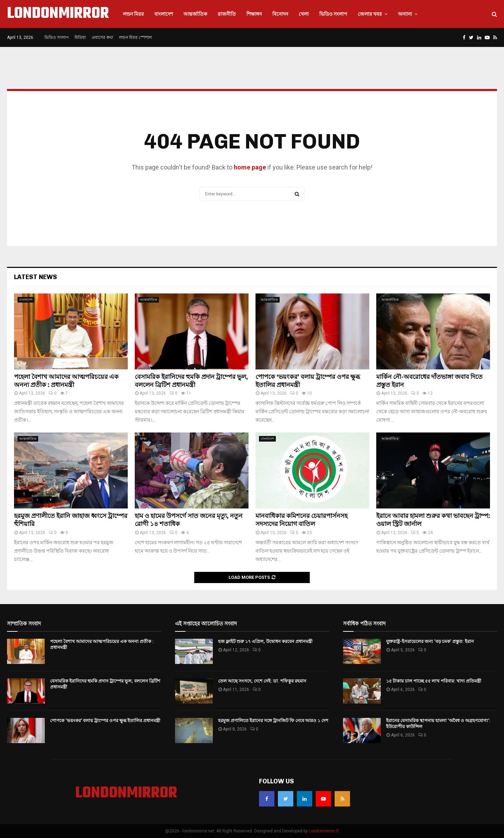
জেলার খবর (370, 14)
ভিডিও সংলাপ (333, 14)
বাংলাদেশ (164, 14)
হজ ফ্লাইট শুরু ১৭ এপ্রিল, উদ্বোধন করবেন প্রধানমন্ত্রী (265, 641)
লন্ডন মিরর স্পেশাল (135, 37)
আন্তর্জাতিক (195, 14)
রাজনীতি (227, 14)
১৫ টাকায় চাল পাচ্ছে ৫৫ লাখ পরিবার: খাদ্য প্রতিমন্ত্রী (434, 681)
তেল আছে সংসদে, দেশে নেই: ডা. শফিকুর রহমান (262, 681)
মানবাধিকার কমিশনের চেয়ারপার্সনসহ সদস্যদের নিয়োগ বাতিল (302, 520)
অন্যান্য (405, 14)
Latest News (36, 277)
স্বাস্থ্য (143, 439)
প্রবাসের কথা (102, 37)
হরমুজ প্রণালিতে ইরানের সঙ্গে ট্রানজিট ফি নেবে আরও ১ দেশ (273, 721)
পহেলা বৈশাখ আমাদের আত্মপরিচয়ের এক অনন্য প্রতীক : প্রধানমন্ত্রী (66, 381)
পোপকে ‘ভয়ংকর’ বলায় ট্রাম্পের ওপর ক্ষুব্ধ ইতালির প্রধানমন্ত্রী (105, 721)
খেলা (304, 14)
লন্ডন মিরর (133, 14)
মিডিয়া (80, 37)
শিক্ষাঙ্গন (254, 14)
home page (250, 167)
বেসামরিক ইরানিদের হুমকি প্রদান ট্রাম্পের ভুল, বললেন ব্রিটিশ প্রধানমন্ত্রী (191, 381)
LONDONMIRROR (58, 14)
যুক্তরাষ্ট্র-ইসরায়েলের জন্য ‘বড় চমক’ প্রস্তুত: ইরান (430, 641)
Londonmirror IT (324, 831)
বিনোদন (280, 14)
